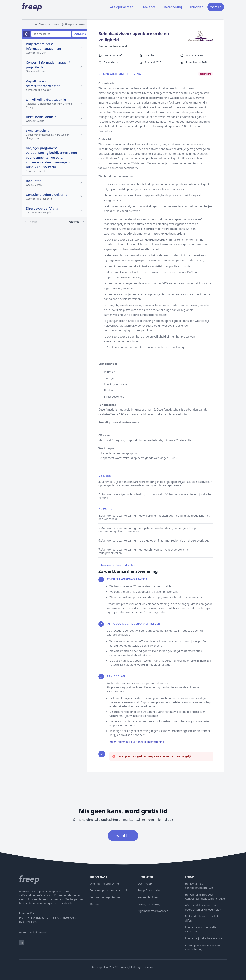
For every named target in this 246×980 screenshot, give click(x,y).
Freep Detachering (149, 890)
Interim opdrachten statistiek (109, 890)
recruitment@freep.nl (33, 932)
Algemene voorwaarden (153, 911)
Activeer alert (82, 34)
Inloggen (197, 7)
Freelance (149, 7)
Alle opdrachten (122, 7)
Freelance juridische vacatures (204, 938)
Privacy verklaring (149, 904)
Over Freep (145, 884)
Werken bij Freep (148, 897)
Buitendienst (111, 62)
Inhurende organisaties (105, 897)
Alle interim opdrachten (105, 884)
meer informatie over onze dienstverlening (137, 742)
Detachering (173, 7)
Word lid (216, 7)
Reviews (95, 904)
